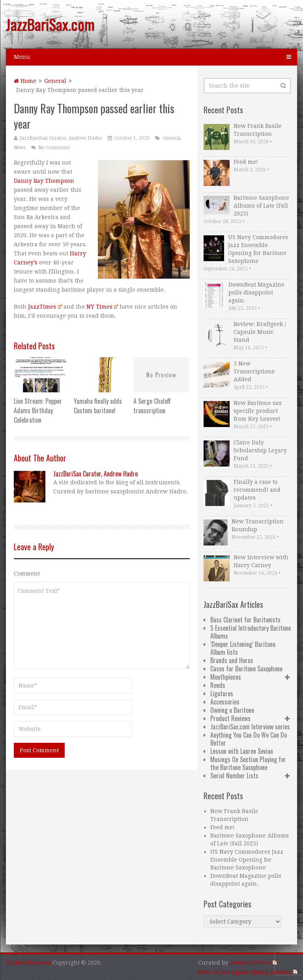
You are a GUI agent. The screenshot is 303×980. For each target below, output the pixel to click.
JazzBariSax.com (50, 24)
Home (25, 81)
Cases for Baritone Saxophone (246, 669)
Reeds (218, 685)
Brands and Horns (232, 660)
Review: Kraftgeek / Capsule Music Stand (260, 332)
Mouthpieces (226, 677)
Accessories (225, 702)
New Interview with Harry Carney (261, 561)
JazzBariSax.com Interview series (250, 727)
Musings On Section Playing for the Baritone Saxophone (248, 763)
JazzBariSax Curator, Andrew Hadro (61, 138)
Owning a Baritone (232, 710)
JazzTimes (45, 307)
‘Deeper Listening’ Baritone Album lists (243, 648)
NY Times (102, 307)
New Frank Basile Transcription (258, 130)
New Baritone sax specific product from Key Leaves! (258, 411)
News (20, 148)
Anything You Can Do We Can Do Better (249, 739)
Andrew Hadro (253, 963)
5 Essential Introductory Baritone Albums (251, 632)
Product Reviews (230, 718)
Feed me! (246, 162)
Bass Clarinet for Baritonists (245, 620)
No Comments (54, 148)
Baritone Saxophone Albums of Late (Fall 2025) (261, 206)
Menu (22, 57)
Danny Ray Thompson (44, 181)
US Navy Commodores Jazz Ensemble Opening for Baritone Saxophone (258, 249)
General (55, 81)
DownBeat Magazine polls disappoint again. (256, 292)
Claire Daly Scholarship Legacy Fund (260, 450)
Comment (27, 573)
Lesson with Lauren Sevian (242, 751)
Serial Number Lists (234, 776)
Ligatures (222, 693)
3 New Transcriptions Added (254, 371)
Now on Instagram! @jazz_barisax (247, 972)
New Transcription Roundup (258, 525)
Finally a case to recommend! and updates (257, 490)
